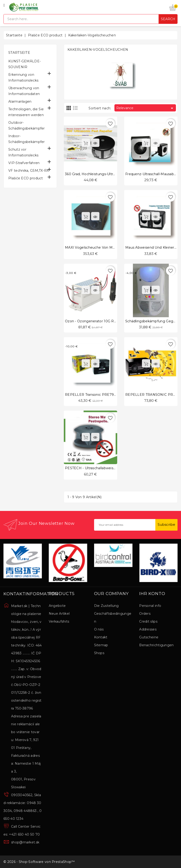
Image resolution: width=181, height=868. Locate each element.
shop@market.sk (25, 842)
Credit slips (148, 621)
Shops (99, 653)
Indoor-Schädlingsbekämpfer (27, 139)
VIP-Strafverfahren (24, 163)
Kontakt (101, 637)
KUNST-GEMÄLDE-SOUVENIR (25, 64)
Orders (145, 614)
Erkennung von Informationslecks (23, 78)
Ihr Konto (152, 594)
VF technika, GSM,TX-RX (29, 171)
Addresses (148, 629)
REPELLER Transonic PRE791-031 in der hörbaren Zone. (113, 395)
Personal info (150, 606)
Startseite (19, 52)
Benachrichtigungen (156, 645)
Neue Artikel (59, 614)
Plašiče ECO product (26, 178)
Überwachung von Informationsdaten (24, 91)
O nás (99, 629)
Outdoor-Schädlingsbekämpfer (27, 125)
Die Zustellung (106, 606)
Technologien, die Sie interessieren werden (26, 112)
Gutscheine (149, 637)
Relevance (146, 108)
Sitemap (101, 645)
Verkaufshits (59, 621)
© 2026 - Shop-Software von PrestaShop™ (39, 862)
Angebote (57, 606)
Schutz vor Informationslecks (23, 152)
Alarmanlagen (20, 101)
